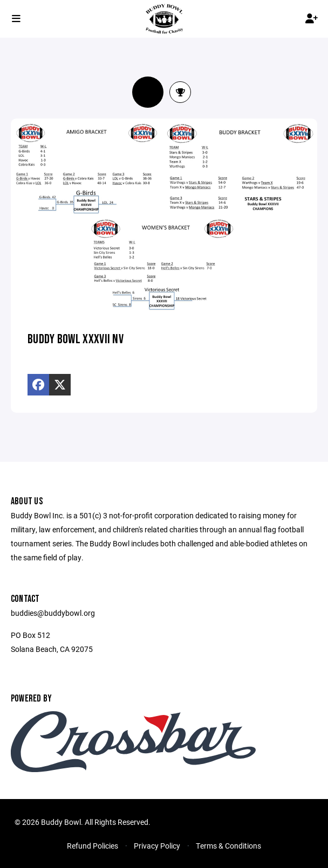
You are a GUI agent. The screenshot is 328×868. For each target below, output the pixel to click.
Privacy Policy (157, 846)
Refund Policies (93, 846)
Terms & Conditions (228, 846)
